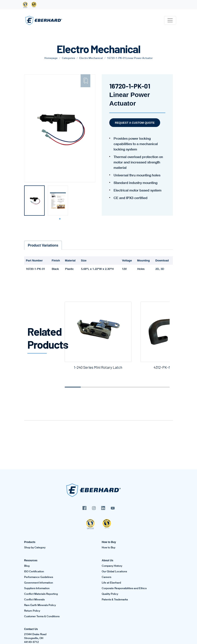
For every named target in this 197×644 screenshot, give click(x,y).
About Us (107, 560)
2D (157, 269)
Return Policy (32, 611)
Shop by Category (35, 547)
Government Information (39, 583)
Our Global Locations (114, 571)
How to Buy (109, 542)
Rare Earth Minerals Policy (40, 605)
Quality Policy (110, 594)
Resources (31, 560)
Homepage (51, 58)
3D (162, 269)
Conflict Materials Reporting (41, 594)
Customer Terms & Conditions (42, 616)
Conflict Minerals (34, 600)
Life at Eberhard (111, 583)
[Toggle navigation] (170, 20)
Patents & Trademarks (115, 600)
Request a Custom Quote (135, 123)
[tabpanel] (34, 201)
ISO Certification (34, 571)
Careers (106, 577)
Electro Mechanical (91, 58)
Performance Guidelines (39, 577)
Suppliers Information (37, 588)
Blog (27, 566)
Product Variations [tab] (43, 245)
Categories (68, 58)
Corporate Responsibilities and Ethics (124, 588)
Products (30, 542)
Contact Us (31, 629)
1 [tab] (60, 219)
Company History (112, 566)
